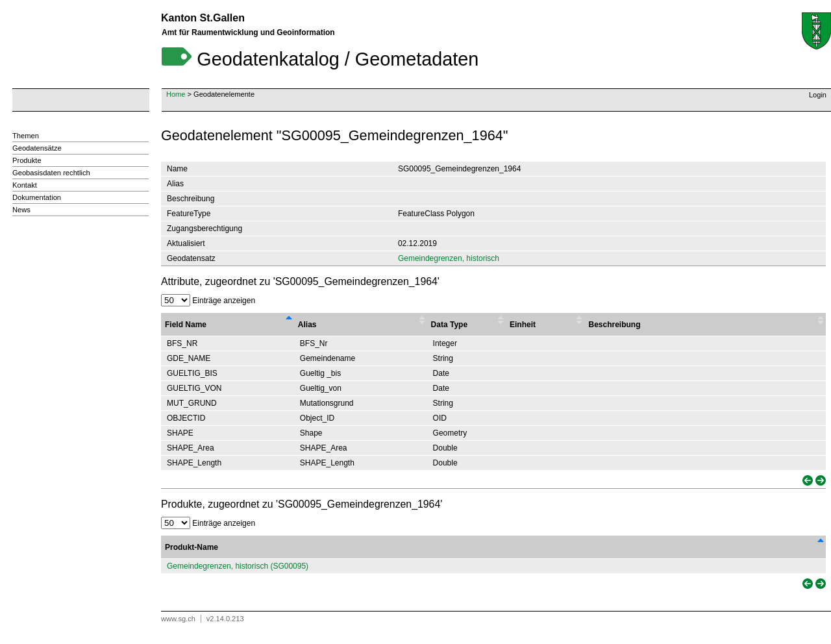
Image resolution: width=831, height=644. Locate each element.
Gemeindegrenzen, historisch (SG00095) (238, 566)
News (21, 210)
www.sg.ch (178, 619)
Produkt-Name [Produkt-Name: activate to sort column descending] (192, 547)
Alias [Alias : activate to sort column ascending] (307, 325)
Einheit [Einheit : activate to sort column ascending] (523, 325)
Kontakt (25, 185)
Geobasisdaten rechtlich (51, 173)
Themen (26, 136)
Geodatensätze (37, 148)
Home (176, 94)
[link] (806, 481)
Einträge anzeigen (208, 301)
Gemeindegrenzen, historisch (449, 258)
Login (818, 95)
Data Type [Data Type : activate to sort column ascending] (449, 325)
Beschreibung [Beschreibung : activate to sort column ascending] (614, 325)
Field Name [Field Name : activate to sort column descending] (186, 325)
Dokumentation (37, 197)
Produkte (27, 160)
